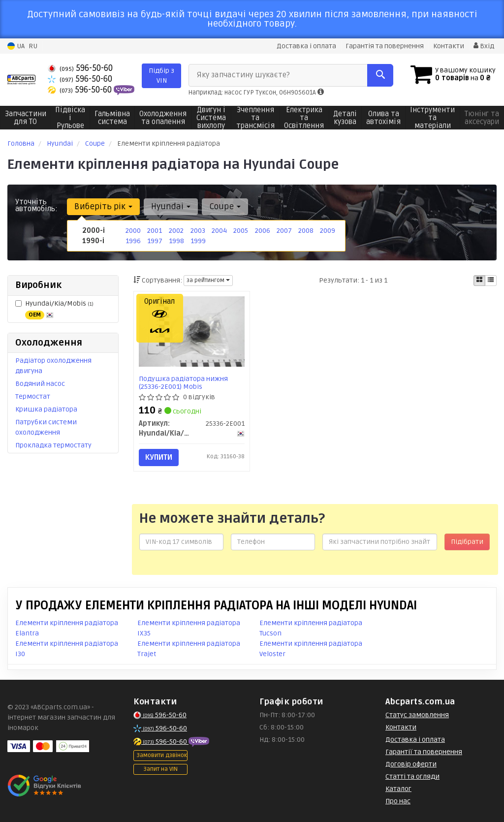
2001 (155, 231)
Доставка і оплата (306, 46)
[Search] (380, 75)
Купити (159, 457)
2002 (176, 231)
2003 (198, 231)
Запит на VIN (160, 769)
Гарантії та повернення (424, 752)
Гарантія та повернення (385, 46)
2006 (263, 231)
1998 (176, 241)
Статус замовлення (417, 715)
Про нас (398, 801)
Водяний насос (40, 384)
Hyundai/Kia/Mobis (54, 309)
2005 (241, 231)
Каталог (398, 789)
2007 (284, 231)
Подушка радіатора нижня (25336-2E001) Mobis (183, 383)
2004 (219, 231)
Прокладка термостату (53, 445)
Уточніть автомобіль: (36, 205)
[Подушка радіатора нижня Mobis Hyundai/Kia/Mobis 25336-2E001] (192, 332)
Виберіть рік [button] (103, 206)
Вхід (484, 46)
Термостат (33, 396)
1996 (133, 241)
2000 (133, 231)
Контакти (449, 46)
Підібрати (467, 542)
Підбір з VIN (161, 76)
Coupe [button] (225, 206)
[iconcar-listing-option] (491, 281)
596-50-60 (80, 68)
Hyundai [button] (171, 206)
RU (33, 46)
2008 (306, 231)
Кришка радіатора (46, 409)
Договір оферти (411, 764)
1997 (155, 241)
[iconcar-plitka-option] (479, 281)
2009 (328, 231)
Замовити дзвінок (162, 755)
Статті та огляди (412, 776)
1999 (198, 241)
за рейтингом (208, 280)
